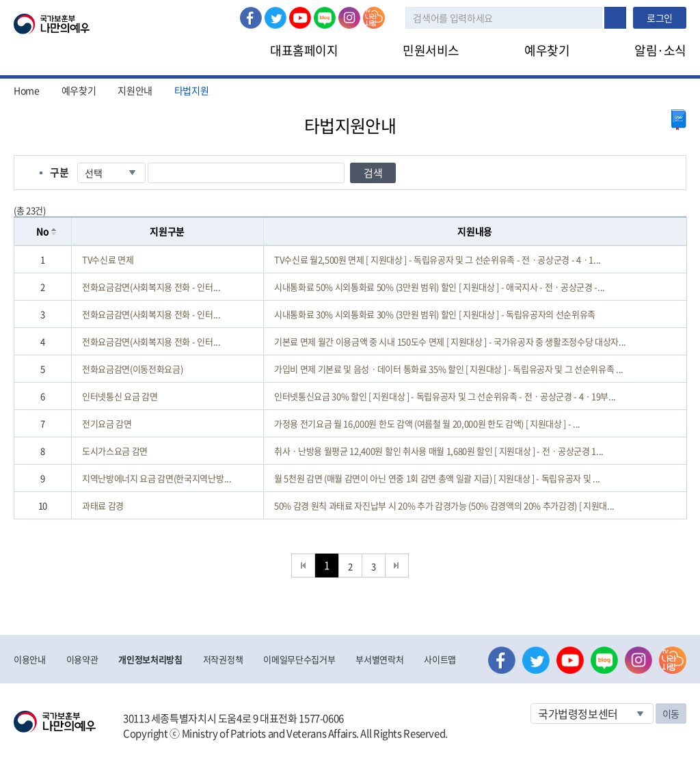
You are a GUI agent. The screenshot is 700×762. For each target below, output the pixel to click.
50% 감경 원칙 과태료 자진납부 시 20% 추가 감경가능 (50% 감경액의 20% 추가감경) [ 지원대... (444, 505)
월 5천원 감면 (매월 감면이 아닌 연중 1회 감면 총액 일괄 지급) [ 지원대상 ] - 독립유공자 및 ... (437, 478)
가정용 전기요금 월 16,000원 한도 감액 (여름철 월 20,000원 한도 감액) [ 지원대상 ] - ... (427, 423)
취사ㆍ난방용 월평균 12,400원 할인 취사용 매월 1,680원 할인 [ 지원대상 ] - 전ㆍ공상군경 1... (439, 451)
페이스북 (251, 18)
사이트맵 (440, 659)
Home (27, 90)
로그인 (660, 18)
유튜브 (300, 18)
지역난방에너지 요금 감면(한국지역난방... (157, 478)
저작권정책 (223, 659)
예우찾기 (547, 50)
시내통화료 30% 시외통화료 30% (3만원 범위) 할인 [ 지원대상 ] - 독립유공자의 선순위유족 (435, 314)
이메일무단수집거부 (299, 659)
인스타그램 (349, 18)
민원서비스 (431, 50)
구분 (59, 172)
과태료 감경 (103, 505)
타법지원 (192, 90)
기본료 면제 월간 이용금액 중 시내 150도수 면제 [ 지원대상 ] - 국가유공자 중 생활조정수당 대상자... (450, 341)
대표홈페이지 (304, 50)
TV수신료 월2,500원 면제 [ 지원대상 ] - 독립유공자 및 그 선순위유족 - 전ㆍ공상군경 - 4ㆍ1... (437, 259)
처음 (303, 566)
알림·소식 (660, 50)
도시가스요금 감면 (115, 451)
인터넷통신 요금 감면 (120, 396)
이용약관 (82, 659)
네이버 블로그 (325, 18)
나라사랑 (374, 18)
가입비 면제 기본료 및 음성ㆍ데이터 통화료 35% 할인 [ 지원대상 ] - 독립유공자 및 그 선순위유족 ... (449, 369)
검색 (615, 18)
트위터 (275, 18)
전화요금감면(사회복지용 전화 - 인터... (151, 287)
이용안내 (30, 659)
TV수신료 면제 (108, 259)
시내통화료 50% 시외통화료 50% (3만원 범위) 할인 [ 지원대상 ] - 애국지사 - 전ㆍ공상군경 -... (440, 287)
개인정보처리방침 (150, 659)
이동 (671, 713)
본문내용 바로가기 (0, 0)
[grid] (350, 382)
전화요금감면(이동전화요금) (132, 369)
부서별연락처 (379, 659)
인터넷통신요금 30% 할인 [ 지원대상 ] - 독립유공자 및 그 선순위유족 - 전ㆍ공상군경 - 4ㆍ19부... (445, 396)
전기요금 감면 (107, 423)
